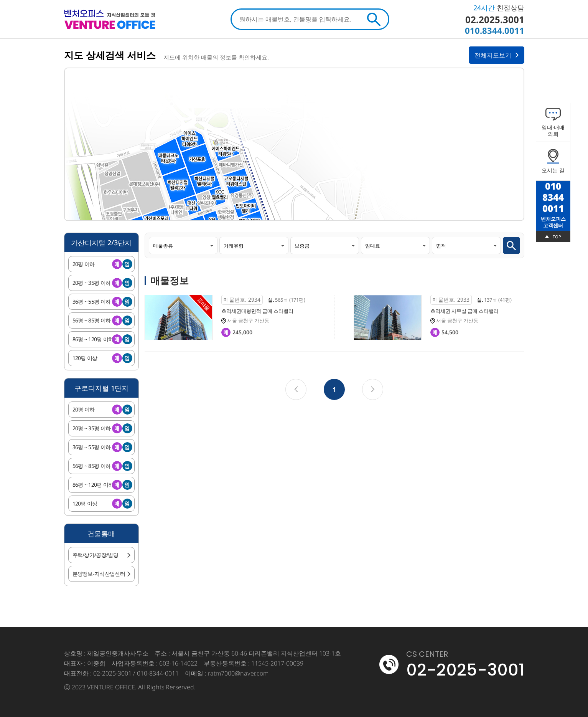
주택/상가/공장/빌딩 (95, 555)
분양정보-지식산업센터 (99, 574)
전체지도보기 (493, 55)
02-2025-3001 (465, 670)
